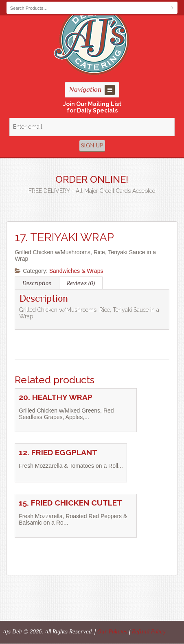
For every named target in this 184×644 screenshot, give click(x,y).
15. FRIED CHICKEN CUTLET (70, 503)
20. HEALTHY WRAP (56, 397)
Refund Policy (149, 631)
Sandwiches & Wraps (76, 271)
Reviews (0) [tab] (81, 283)
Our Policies (112, 631)
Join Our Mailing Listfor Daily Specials (92, 107)
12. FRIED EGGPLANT (58, 453)
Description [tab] (37, 283)
